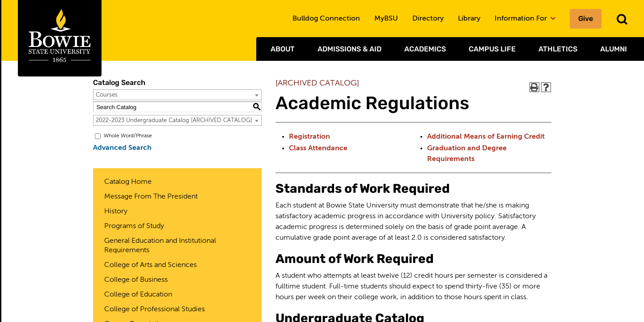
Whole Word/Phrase (128, 136)
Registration (309, 137)
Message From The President (151, 197)
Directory (428, 19)
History (116, 212)
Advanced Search (122, 148)
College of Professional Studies (155, 309)
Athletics (558, 49)
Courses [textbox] (107, 95)
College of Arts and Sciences (150, 265)
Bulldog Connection (326, 19)
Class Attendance (318, 148)
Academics (425, 49)
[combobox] (177, 95)
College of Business (136, 280)
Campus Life (492, 49)
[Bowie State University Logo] (60, 38)
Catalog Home (128, 182)
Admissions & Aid (350, 49)
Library (469, 19)
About (283, 49)
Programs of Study (134, 226)
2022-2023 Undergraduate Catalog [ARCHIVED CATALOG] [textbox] (174, 121)
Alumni (614, 49)
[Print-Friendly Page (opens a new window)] (534, 87)
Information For (525, 19)
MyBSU (386, 19)
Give (586, 19)
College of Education (138, 295)
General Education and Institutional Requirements (160, 246)
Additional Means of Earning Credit (486, 137)
